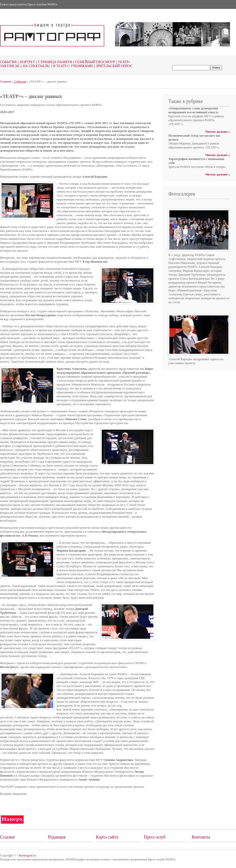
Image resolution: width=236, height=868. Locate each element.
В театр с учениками (71, 66)
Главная (5, 81)
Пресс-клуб (155, 837)
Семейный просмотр (93, 62)
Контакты (201, 837)
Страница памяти (53, 62)
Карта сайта (107, 837)
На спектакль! (35, 66)
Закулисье (10, 66)
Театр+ (123, 62)
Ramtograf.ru (28, 855)
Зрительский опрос (113, 66)
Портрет (26, 62)
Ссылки (7, 837)
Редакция (57, 837)
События (8, 62)
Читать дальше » (218, 132)
